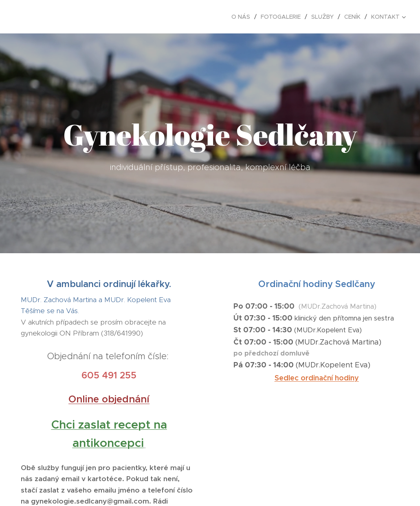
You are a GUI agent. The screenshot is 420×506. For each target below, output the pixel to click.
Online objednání (109, 399)
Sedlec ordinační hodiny (316, 377)
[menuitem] (243, 17)
